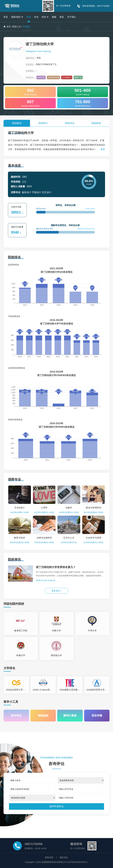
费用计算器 (70, 716)
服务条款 (64, 857)
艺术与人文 (69, 538)
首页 (6, 17)
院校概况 (17, 123)
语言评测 (97, 716)
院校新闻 (96, 123)
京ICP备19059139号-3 (77, 862)
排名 (45, 17)
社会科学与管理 (94, 538)
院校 (29, 17)
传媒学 (69, 508)
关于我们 (72, 17)
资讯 (62, 17)
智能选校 (43, 716)
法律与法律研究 (44, 538)
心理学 (44, 508)
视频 (54, 17)
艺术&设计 (20, 508)
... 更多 (102, 149)
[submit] (57, 806)
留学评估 (16, 716)
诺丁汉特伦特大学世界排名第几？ (56, 567)
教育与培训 (19, 538)
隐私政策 (49, 857)
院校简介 (43, 123)
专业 (36, 17)
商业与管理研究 (94, 508)
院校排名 (70, 123)
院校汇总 (16, 27)
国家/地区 (17, 17)
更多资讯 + (56, 591)
